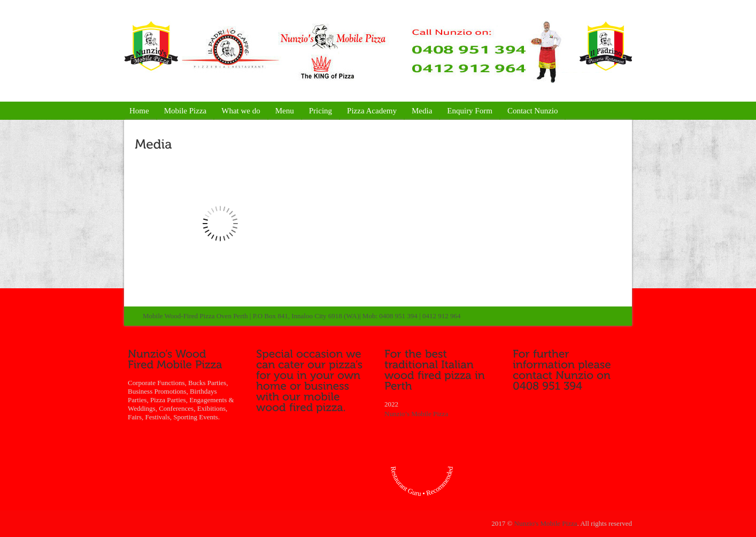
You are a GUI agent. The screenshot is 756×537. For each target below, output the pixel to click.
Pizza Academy (372, 111)
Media (422, 111)
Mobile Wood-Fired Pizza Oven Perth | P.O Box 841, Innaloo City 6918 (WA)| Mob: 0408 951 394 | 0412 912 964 (302, 316)
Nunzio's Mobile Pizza (546, 523)
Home (139, 111)
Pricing (321, 111)
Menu (285, 111)
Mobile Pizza (186, 111)
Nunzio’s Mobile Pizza (416, 414)
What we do (241, 111)
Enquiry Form (470, 111)
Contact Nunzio (533, 111)
